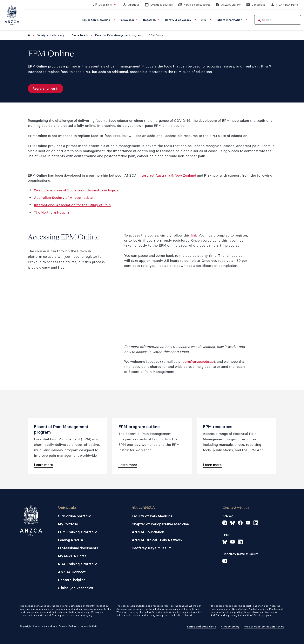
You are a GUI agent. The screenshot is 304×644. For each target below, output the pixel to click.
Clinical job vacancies (75, 588)
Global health (80, 35)
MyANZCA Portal (73, 556)
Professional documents (78, 548)
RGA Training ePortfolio (78, 564)
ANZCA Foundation (148, 532)
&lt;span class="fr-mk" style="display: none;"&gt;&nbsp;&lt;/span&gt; (186, 308)
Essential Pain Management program (118, 35)
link (194, 235)
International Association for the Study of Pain (72, 205)
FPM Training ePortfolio (78, 532)
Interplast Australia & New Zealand (167, 175)
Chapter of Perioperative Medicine (160, 524)
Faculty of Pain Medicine (152, 516)
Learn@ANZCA (71, 540)
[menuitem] (99, 20)
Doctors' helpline (72, 580)
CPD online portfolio (75, 516)
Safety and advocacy (51, 35)
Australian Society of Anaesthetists (63, 198)
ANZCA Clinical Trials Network (157, 540)
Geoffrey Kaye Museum (152, 548)
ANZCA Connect (72, 572)
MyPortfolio (68, 524)
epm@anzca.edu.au (198, 361)
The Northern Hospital (52, 212)
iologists (112, 190)
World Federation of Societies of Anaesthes (70, 190)
